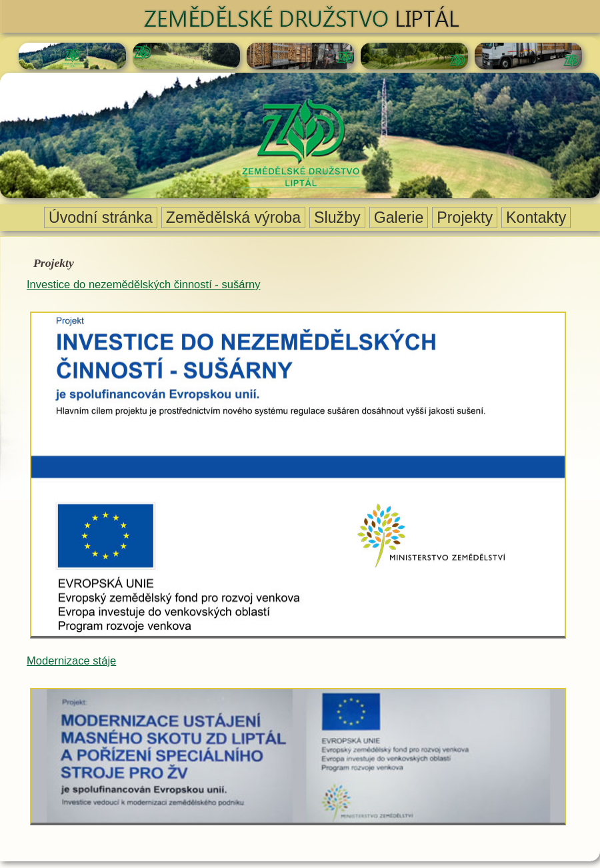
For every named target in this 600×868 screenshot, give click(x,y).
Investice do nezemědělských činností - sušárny (143, 285)
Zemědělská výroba (233, 218)
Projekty (465, 218)
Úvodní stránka (101, 218)
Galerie (399, 218)
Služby (337, 218)
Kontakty (536, 218)
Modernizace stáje (71, 661)
